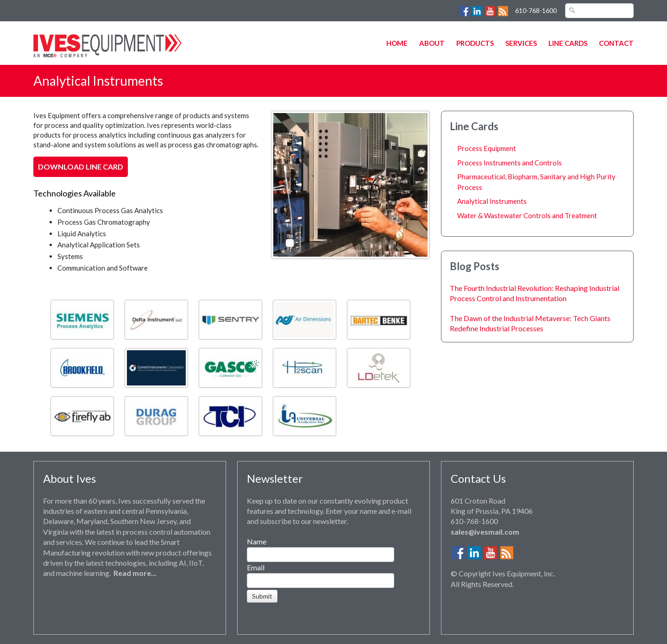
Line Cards (568, 43)
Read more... (135, 573)
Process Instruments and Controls (510, 163)
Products (475, 43)
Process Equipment (487, 148)
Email (256, 567)
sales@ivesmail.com (485, 532)
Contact (616, 43)
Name (257, 541)
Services (521, 43)
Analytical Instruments (492, 201)
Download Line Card (81, 167)
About (432, 43)
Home (397, 43)
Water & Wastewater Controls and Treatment (527, 215)
